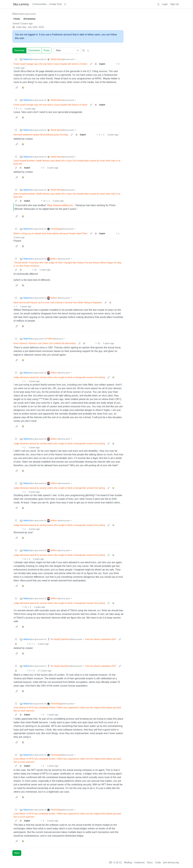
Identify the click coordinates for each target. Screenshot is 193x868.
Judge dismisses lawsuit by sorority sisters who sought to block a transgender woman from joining (59, 377)
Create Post (55, 4)
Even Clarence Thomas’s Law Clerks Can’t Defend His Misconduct (45, 343)
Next (17, 853)
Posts (47, 50)
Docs (150, 862)
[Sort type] (67, 50)
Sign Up (175, 4)
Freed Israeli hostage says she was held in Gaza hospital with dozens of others (51, 64)
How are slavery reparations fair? (101, 639)
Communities (40, 4)
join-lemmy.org (171, 862)
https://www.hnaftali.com (60, 205)
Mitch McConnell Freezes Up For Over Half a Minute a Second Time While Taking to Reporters (58, 303)
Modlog (128, 862)
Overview (19, 50)
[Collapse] (16, 59)
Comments (34, 50)
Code (158, 862)
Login (165, 4)
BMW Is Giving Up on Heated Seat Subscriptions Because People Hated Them (51, 233)
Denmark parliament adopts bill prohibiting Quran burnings (41, 135)
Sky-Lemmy (21, 4)
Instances (139, 862)
